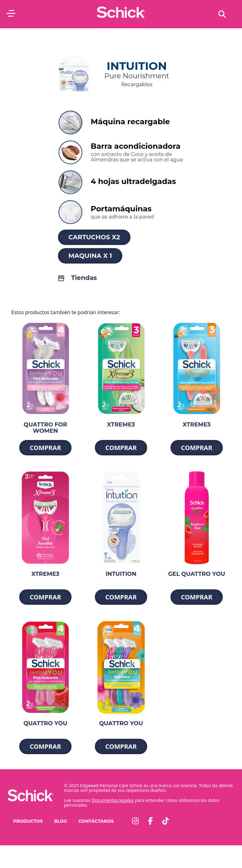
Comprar (45, 448)
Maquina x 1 (90, 256)
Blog (60, 821)
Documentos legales (113, 800)
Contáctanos (96, 821)
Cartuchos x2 (94, 237)
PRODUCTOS (28, 821)
